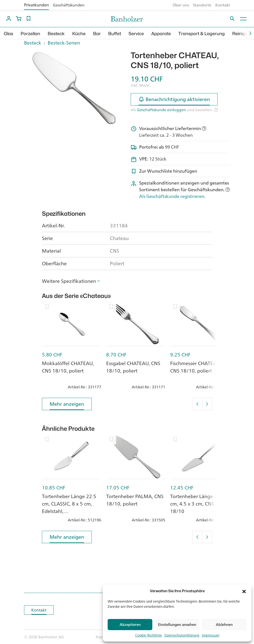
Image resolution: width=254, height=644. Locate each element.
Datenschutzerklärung (182, 635)
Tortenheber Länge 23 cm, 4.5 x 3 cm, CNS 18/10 (195, 504)
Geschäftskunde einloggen (161, 110)
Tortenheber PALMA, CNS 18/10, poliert (135, 500)
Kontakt (223, 5)
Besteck (56, 34)
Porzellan (30, 34)
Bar (97, 34)
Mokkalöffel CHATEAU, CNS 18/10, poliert (68, 367)
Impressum (211, 635)
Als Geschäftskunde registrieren (172, 196)
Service (136, 34)
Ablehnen (224, 625)
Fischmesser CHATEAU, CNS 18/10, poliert (196, 367)
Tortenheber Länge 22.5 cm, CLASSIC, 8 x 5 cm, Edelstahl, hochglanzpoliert (69, 507)
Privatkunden (36, 5)
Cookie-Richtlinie (149, 635)
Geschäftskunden (69, 5)
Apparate (161, 34)
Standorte (202, 5)
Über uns (181, 5)
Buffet (115, 34)
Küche (79, 34)
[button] (244, 591)
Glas (8, 34)
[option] (74, 88)
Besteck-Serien (64, 43)
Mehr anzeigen (67, 405)
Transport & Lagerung (202, 34)
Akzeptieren (130, 625)
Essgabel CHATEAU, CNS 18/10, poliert (133, 367)
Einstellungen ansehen (177, 625)
